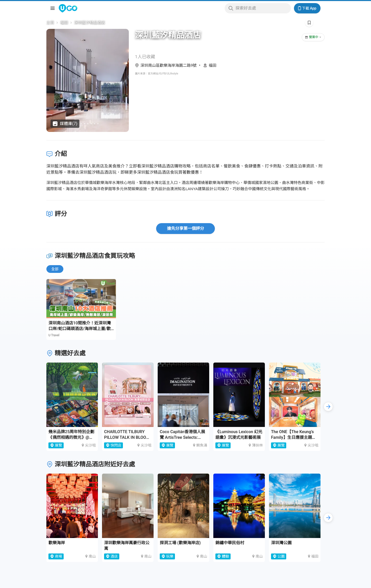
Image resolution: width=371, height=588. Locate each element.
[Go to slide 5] (91, 124)
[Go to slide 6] (95, 124)
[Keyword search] (262, 8)
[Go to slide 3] (85, 124)
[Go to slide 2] (81, 124)
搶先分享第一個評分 (185, 228)
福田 (64, 22)
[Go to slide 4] (88, 124)
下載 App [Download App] (307, 8)
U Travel (54, 335)
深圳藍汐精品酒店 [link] (90, 22)
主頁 (50, 22)
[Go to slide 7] (98, 124)
